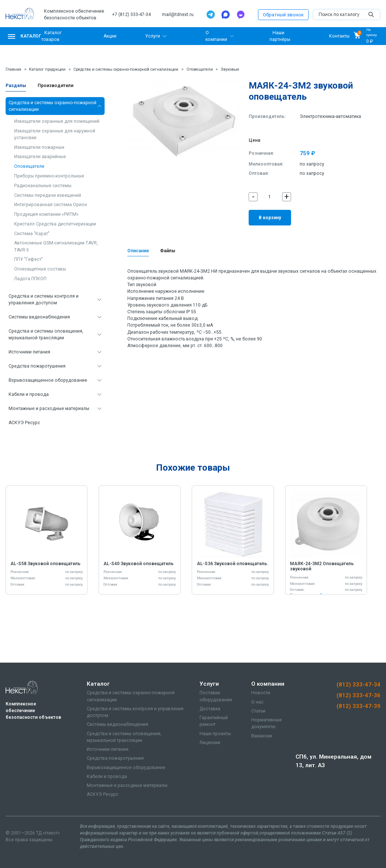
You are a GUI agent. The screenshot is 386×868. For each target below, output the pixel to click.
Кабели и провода (29, 394)
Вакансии (262, 736)
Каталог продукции (47, 69)
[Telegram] (211, 15)
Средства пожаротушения (37, 366)
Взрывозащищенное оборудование (48, 380)
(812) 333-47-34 (358, 685)
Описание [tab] (138, 251)
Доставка (210, 709)
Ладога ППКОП (30, 279)
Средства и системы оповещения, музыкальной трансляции (46, 334)
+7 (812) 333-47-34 (131, 15)
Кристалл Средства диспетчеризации (55, 224)
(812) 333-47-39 (358, 706)
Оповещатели (200, 69)
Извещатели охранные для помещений (57, 121)
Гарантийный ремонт (214, 721)
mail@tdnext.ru (178, 15)
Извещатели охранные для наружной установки (55, 134)
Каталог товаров (52, 36)
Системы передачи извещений (48, 195)
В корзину (270, 218)
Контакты (339, 36)
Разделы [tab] (16, 86)
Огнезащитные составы (40, 269)
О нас (257, 702)
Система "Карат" (32, 234)
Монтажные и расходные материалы (49, 409)
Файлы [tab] (168, 251)
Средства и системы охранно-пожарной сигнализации (126, 69)
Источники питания (29, 352)
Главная (13, 69)
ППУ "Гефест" (28, 259)
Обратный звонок (283, 15)
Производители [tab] (55, 86)
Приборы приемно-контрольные (49, 176)
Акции (110, 36)
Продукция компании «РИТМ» (46, 214)
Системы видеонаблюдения (39, 317)
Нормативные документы (267, 723)
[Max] (226, 15)
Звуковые (230, 69)
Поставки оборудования (216, 696)
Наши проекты (215, 734)
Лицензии (210, 743)
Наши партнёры (280, 36)
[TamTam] (240, 15)
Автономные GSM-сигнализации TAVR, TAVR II (56, 246)
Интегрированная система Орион (51, 205)
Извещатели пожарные (39, 147)
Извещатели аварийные (40, 157)
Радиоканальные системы (43, 186)
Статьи (258, 711)
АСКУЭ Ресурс (24, 423)
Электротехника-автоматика (330, 116)
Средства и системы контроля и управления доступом (44, 300)
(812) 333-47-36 (358, 695)
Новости (261, 693)
